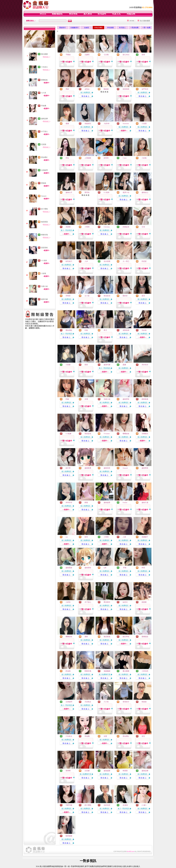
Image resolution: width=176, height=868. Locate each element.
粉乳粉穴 (69, 261)
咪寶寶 (125, 771)
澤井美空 (145, 365)
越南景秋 (126, 399)
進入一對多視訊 (66, 230)
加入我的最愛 (145, 21)
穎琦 (86, 537)
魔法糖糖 (44, 54)
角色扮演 (107, 296)
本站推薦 (110, 28)
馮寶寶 (68, 227)
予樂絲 (68, 55)
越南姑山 (145, 192)
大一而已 (126, 261)
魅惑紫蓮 (44, 222)
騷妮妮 (106, 89)
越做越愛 (107, 771)
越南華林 (145, 468)
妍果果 (106, 158)
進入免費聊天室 (105, 674)
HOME (132, 21)
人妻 (124, 537)
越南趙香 (107, 502)
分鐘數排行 (75, 28)
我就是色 (88, 434)
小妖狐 (44, 273)
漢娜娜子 (145, 537)
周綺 (67, 89)
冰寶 (105, 736)
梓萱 (143, 568)
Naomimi (126, 124)
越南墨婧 (69, 568)
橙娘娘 (44, 183)
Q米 (105, 568)
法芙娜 (87, 771)
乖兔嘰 (44, 106)
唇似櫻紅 (44, 157)
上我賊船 (88, 158)
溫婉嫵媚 (107, 671)
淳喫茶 (68, 296)
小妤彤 (68, 602)
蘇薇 (86, 502)
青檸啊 (68, 771)
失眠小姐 (44, 286)
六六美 (44, 93)
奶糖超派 (126, 227)
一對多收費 (134, 28)
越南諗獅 (44, 119)
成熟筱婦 (126, 330)
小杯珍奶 (145, 671)
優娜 (67, 124)
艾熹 (143, 227)
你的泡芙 (107, 805)
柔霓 (143, 296)
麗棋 (86, 637)
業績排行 (63, 28)
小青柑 (106, 537)
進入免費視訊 (85, 93)
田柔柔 (144, 261)
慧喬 (143, 55)
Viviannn (107, 434)
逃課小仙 (126, 192)
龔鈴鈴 (125, 296)
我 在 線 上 (85, 96)
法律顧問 (44, 170)
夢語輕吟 (107, 602)
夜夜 (86, 365)
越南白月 (69, 192)
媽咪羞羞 (145, 399)
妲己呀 (68, 468)
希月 (105, 330)
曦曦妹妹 (126, 434)
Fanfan (125, 502)
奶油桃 (68, 671)
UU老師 (44, 261)
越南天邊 (145, 502)
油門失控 (145, 89)
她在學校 (126, 637)
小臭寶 (144, 124)
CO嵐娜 (68, 434)
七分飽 (106, 55)
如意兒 (125, 602)
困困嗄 (144, 602)
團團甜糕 (69, 637)
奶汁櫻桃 (44, 209)
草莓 (125, 568)
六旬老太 (44, 67)
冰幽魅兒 (145, 434)
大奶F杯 (107, 124)
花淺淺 (44, 144)
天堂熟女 (88, 702)
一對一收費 (146, 28)
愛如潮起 (69, 330)
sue (67, 537)
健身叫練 (44, 299)
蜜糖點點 (44, 80)
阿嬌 (67, 399)
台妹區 (86, 28)
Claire (125, 158)
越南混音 (107, 468)
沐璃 (86, 399)
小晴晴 (87, 227)
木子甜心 (44, 131)
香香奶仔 (126, 702)
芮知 (67, 158)
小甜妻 (68, 365)
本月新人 (122, 28)
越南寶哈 (88, 568)
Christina (107, 227)
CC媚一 (144, 805)
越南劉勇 (88, 468)
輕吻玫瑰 (44, 235)
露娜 (124, 365)
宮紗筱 (144, 330)
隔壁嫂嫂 (69, 836)
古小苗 (87, 296)
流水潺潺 (107, 261)
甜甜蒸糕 (44, 248)
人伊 (86, 261)
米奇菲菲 (69, 502)
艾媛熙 (87, 55)
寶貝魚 (87, 192)
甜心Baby (126, 55)
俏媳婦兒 (88, 124)
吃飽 (86, 330)
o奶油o (87, 89)
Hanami (44, 196)
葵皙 (143, 736)
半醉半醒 (69, 805)
